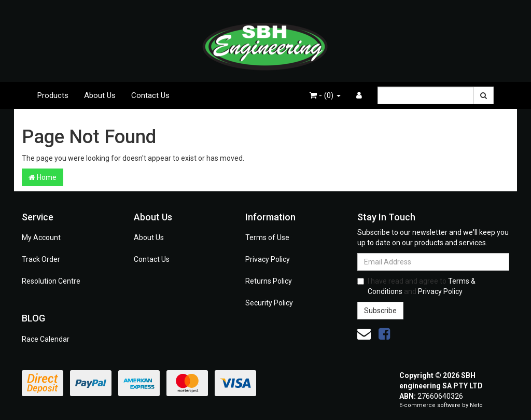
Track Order (41, 259)
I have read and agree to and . (416, 286)
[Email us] (364, 334)
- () (325, 95)
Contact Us (150, 95)
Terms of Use (267, 237)
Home (43, 177)
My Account (41, 237)
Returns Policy (269, 281)
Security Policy (269, 303)
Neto (476, 405)
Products (53, 95)
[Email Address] (433, 262)
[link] (384, 334)
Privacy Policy (268, 259)
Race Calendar (46, 339)
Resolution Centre (51, 281)
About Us (100, 95)
